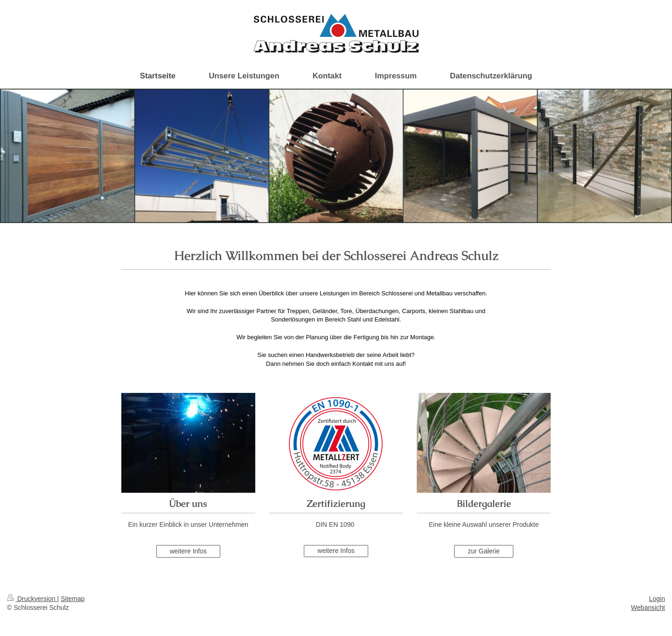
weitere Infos (188, 551)
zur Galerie (483, 551)
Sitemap (73, 599)
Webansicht (648, 608)
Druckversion (32, 599)
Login (657, 599)
